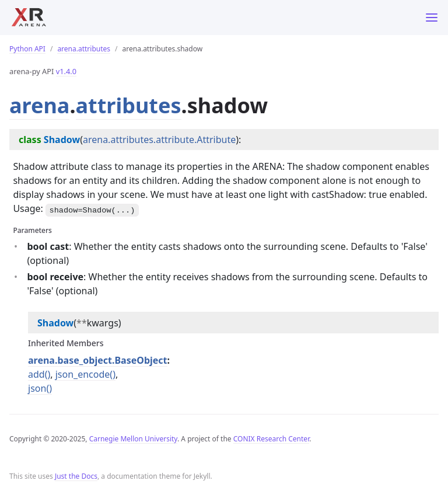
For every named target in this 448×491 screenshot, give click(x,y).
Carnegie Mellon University (133, 439)
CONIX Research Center (271, 439)
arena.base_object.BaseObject (98, 360)
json (37, 388)
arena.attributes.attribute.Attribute (159, 140)
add (36, 374)
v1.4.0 (66, 71)
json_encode (83, 374)
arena (39, 105)
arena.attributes (84, 49)
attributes (129, 105)
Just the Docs (76, 476)
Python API (27, 49)
